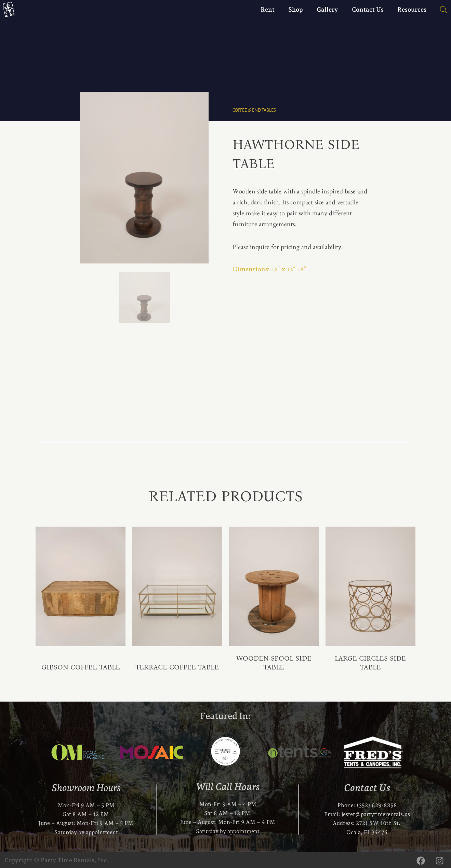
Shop (296, 9)
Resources (412, 9)
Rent (268, 9)
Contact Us (368, 9)
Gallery (327, 9)
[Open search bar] (440, 10)
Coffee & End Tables (254, 110)
